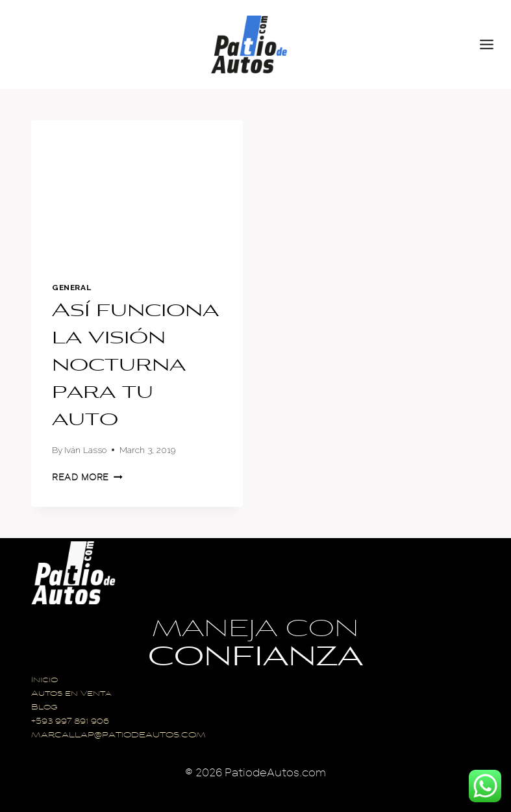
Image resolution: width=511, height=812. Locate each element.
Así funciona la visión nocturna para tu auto (135, 366)
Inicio (44, 681)
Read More (87, 477)
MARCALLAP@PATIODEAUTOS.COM (118, 736)
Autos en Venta (71, 694)
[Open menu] (492, 44)
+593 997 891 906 (70, 722)
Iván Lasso (85, 450)
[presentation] (137, 191)
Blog (44, 708)
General (71, 288)
